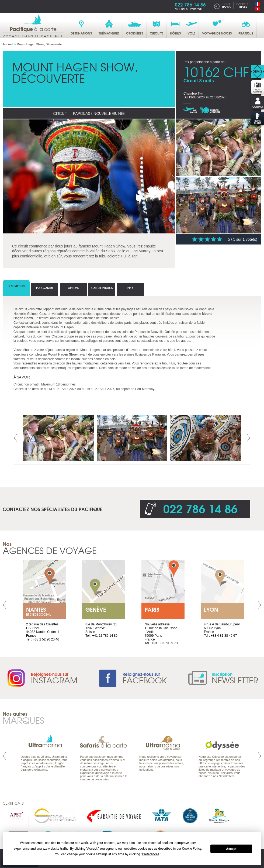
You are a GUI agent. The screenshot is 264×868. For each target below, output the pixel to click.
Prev (16, 438)
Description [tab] (16, 286)
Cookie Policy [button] (192, 849)
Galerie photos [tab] (102, 288)
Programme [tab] (45, 288)
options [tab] (73, 288)
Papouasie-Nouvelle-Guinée (99, 113)
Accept (231, 849)
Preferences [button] (151, 854)
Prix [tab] (130, 288)
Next (248, 438)
